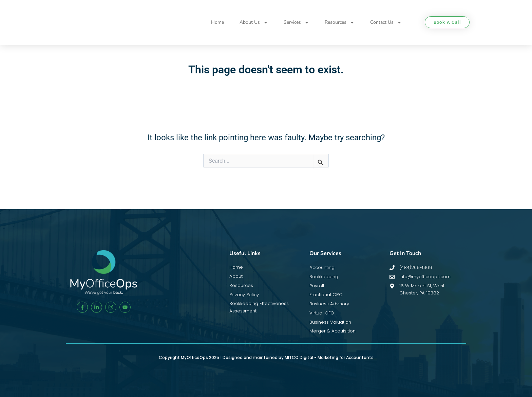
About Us (254, 22)
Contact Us (386, 22)
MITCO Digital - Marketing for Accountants (329, 357)
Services (296, 22)
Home (217, 22)
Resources (340, 22)
